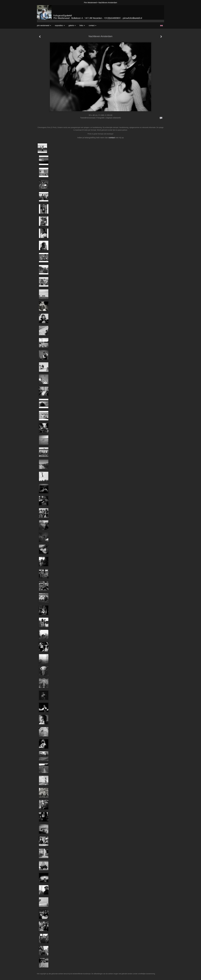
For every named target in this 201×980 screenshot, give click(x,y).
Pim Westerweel (90, 3)
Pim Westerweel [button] (44, 25)
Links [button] (82, 25)
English (161, 26)
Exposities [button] (60, 25)
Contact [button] (92, 25)
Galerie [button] (72, 25)
